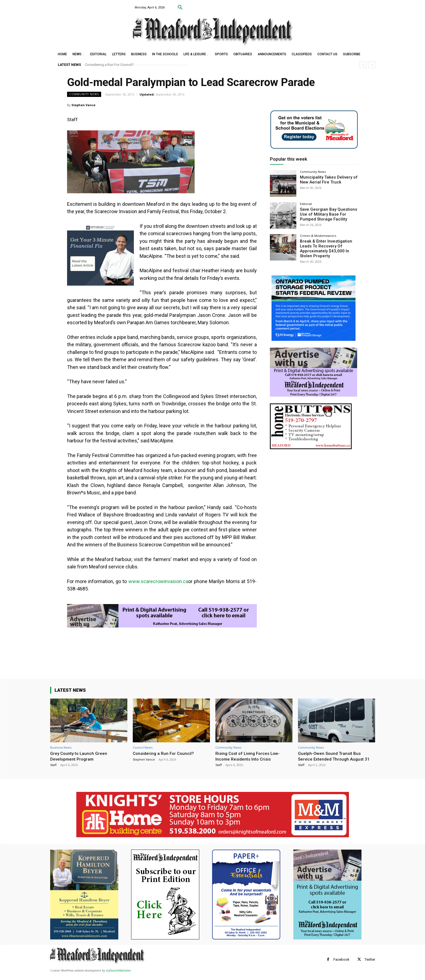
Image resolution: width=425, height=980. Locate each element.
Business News (61, 747)
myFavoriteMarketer (118, 976)
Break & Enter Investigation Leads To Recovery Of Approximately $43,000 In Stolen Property (328, 248)
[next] (372, 65)
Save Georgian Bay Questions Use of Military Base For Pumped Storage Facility (326, 214)
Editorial (306, 204)
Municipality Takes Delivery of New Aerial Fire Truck (326, 179)
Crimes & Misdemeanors (318, 236)
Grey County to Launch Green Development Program (80, 756)
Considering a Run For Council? (110, 65)
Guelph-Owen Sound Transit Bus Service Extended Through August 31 (334, 759)
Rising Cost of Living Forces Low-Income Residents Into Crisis (250, 756)
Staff (53, 765)
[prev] (363, 65)
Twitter (370, 965)
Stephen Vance (83, 105)
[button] (180, 8)
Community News (84, 94)
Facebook (341, 965)
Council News (143, 747)
